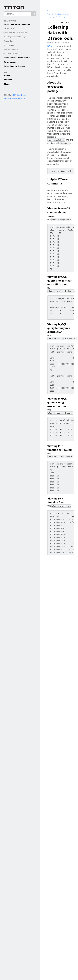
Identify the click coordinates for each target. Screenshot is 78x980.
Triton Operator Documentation (17, 58)
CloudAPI (8, 80)
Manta (7, 84)
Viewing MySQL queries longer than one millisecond (60, 281)
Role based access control (13, 53)
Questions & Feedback (15, 98)
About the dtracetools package (55, 87)
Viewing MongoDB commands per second (59, 212)
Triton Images (10, 62)
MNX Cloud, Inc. (19, 95)
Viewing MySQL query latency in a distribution (59, 328)
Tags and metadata (11, 49)
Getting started (10, 28)
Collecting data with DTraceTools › (59, 23)
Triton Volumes (10, 45)
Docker (7, 76)
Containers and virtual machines (16, 33)
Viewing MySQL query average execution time (57, 402)
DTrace (51, 46)
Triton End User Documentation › (58, 14)
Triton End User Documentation (17, 24)
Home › (50, 11)
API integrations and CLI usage (15, 37)
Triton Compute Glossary (14, 66)
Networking (8, 41)
